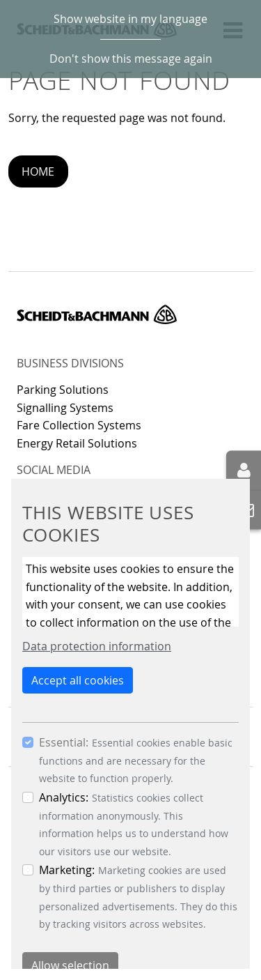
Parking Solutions (63, 390)
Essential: (64, 742)
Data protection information (97, 646)
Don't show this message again (131, 59)
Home (38, 171)
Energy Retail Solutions (77, 443)
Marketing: (67, 870)
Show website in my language (130, 19)
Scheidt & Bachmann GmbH (97, 314)
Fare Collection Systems (79, 425)
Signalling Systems (65, 408)
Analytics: (64, 797)
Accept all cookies (78, 680)
